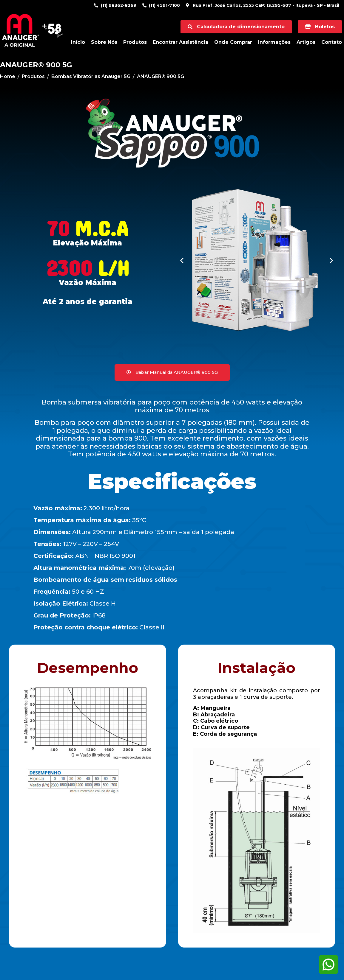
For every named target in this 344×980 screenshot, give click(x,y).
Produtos (135, 42)
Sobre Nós (104, 42)
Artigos (306, 42)
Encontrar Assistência (181, 42)
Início (78, 42)
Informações (274, 42)
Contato (332, 42)
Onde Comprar (233, 42)
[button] (182, 260)
